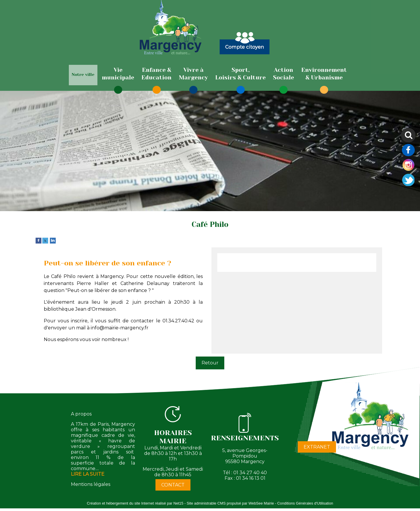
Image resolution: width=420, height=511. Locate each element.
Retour (210, 363)
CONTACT (173, 485)
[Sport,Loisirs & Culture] (240, 74)
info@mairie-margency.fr (120, 328)
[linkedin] (53, 240)
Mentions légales (91, 484)
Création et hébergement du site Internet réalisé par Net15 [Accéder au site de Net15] (135, 503)
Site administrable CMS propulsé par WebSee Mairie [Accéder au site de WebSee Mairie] (230, 503)
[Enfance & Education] (156, 74)
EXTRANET (317, 447)
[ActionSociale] (283, 74)
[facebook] (38, 240)
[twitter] (45, 240)
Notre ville (83, 74)
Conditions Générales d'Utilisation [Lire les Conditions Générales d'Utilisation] (305, 503)
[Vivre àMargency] (193, 74)
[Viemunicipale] (118, 74)
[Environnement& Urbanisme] (324, 74)
